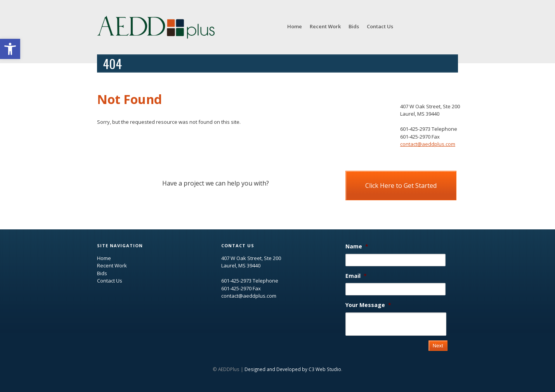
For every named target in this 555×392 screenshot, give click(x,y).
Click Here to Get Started (401, 186)
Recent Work (325, 26)
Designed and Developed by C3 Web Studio (293, 369)
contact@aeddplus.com (428, 144)
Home (295, 26)
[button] (10, 49)
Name (357, 246)
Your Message (368, 305)
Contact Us (380, 26)
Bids (354, 26)
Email (356, 276)
